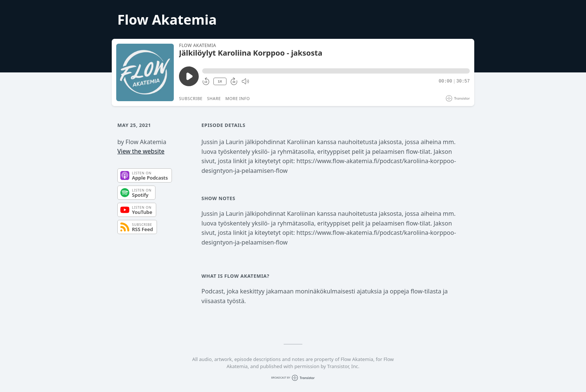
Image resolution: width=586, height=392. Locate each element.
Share (214, 98)
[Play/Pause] (145, 72)
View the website (141, 151)
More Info (238, 98)
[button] (336, 71)
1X (220, 82)
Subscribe (191, 98)
